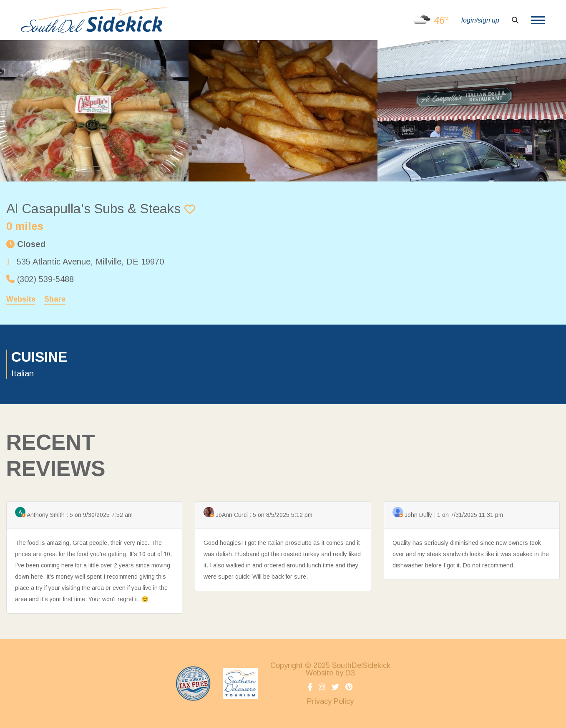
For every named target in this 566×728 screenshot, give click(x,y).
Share (55, 299)
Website (21, 299)
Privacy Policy (330, 701)
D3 (350, 673)
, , (90, 262)
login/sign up (480, 20)
